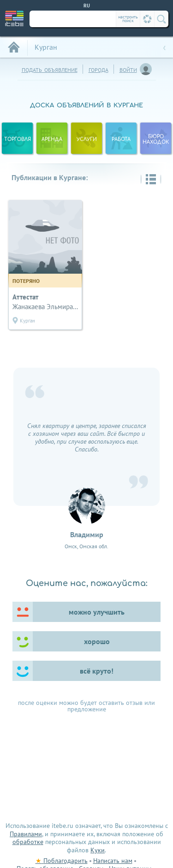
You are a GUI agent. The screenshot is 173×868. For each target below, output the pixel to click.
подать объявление (50, 69)
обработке (28, 842)
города (98, 69)
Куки (98, 850)
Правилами (26, 834)
